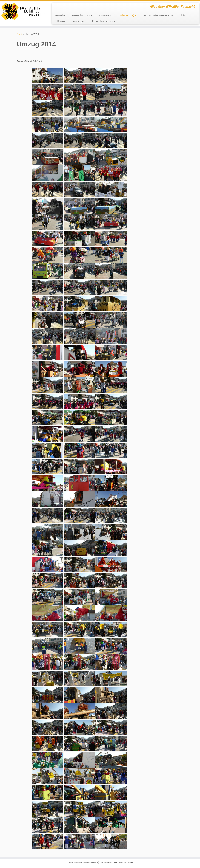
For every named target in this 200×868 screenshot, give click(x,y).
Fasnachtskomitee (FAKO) (158, 15)
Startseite (60, 15)
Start (19, 34)
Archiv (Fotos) (128, 15)
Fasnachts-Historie (104, 21)
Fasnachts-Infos (82, 15)
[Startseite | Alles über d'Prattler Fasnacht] (23, 11)
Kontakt (61, 21)
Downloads (105, 15)
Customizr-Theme (126, 863)
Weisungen (79, 21)
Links (183, 15)
